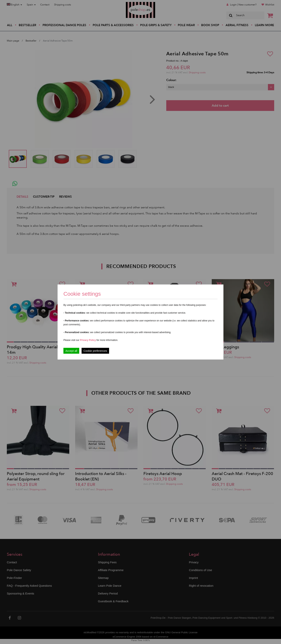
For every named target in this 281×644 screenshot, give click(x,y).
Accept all (71, 351)
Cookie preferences (95, 351)
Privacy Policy (88, 340)
